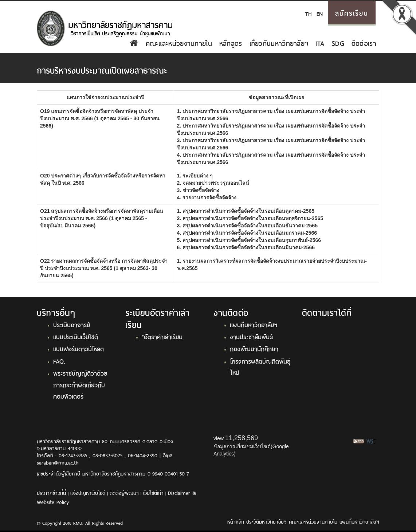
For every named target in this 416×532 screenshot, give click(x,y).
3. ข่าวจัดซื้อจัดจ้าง (198, 190)
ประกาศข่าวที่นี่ (51, 492)
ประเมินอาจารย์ (72, 324)
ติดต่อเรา (364, 43)
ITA (320, 43)
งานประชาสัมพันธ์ (251, 336)
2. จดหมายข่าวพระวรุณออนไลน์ (213, 183)
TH (308, 13)
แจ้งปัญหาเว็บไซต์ (88, 492)
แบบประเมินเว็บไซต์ (76, 336)
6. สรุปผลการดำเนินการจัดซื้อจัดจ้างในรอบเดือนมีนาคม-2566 (246, 247)
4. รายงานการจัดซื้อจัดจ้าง (207, 197)
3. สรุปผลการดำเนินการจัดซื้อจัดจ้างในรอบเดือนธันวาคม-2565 (247, 226)
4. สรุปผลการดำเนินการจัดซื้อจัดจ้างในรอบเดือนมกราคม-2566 (247, 233)
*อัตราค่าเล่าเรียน (162, 336)
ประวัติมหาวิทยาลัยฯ (266, 521)
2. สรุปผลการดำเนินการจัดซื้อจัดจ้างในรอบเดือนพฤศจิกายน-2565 (250, 218)
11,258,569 (242, 438)
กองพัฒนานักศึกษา (254, 348)
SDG (338, 43)
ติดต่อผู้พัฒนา (124, 492)
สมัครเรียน (352, 12)
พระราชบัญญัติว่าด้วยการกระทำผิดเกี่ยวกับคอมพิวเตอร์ (80, 384)
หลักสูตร (231, 43)
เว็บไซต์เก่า (153, 492)
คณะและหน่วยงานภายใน (179, 43)
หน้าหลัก (236, 521)
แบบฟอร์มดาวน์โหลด (79, 348)
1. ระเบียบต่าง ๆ (195, 176)
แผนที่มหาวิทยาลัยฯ (254, 324)
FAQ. (59, 361)
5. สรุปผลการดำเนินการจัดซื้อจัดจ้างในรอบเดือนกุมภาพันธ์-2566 (249, 240)
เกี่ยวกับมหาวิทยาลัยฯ (279, 43)
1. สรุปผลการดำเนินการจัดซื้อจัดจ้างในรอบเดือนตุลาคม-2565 (246, 211)
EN (320, 13)
